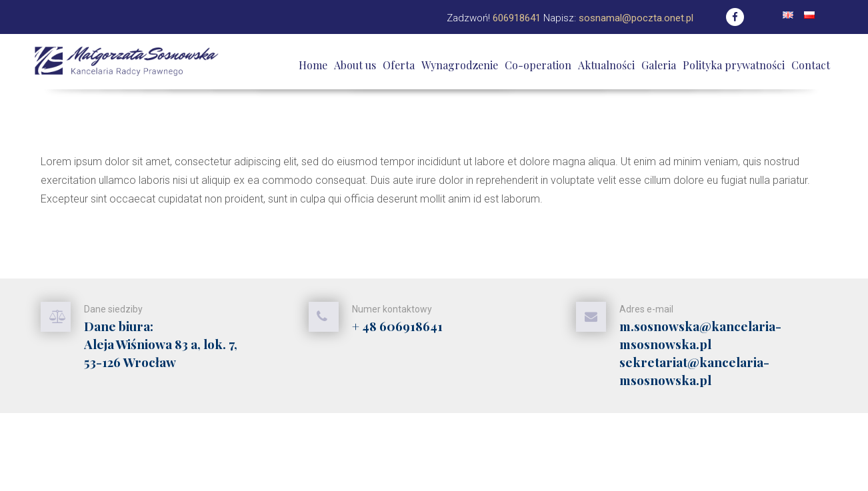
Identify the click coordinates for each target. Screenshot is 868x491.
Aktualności (606, 65)
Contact (811, 65)
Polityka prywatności (734, 65)
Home (313, 65)
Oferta (399, 65)
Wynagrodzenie (460, 65)
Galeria (659, 65)
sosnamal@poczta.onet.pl (636, 18)
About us (355, 65)
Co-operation (538, 65)
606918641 (517, 18)
